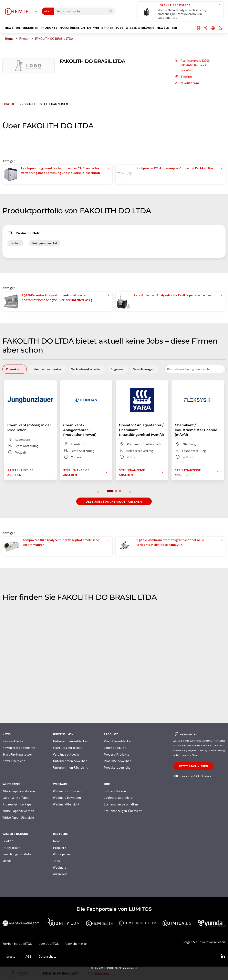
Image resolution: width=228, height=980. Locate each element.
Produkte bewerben (118, 761)
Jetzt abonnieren (193, 766)
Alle (47, 11)
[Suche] (111, 12)
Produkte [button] (49, 28)
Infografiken (11, 848)
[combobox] (195, 369)
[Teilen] (206, 28)
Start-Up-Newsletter (17, 754)
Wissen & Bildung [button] (140, 28)
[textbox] (195, 369)
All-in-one (60, 874)
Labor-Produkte (115, 748)
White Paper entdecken (19, 791)
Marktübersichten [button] (75, 28)
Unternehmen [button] (27, 28)
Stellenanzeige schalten (121, 804)
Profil (9, 104)
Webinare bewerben (67, 798)
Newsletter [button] (167, 28)
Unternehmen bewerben (70, 761)
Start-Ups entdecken (68, 748)
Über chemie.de (76, 944)
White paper (62, 854)
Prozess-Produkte (117, 754)
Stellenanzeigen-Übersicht (123, 811)
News (57, 841)
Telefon (183, 77)
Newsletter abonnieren (19, 748)
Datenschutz (48, 956)
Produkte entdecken (118, 741)
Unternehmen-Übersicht (70, 767)
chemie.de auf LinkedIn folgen (192, 776)
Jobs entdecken (115, 791)
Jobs (56, 861)
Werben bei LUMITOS (17, 944)
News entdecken (14, 741)
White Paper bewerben (18, 811)
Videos (7, 861)
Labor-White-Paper (16, 798)
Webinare (60, 867)
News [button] (9, 28)
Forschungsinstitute (17, 854)
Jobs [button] (120, 28)
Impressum (10, 956)
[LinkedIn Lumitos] (223, 956)
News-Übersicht (14, 761)
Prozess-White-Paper (18, 804)
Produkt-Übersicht (117, 767)
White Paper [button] (103, 28)
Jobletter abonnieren (119, 798)
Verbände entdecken (67, 754)
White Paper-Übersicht (18, 817)
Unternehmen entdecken (71, 741)
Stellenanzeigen (54, 104)
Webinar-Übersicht (66, 804)
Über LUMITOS (49, 944)
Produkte (28, 104)
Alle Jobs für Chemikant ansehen (114, 501)
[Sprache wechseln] (213, 28)
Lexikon (8, 841)
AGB (28, 956)
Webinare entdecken (67, 791)
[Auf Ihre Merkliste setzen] (198, 28)
